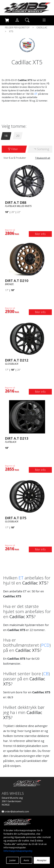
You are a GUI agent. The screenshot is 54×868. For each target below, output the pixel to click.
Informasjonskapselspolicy (18, 851)
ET (36, 94)
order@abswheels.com (15, 812)
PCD (45, 645)
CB (46, 674)
